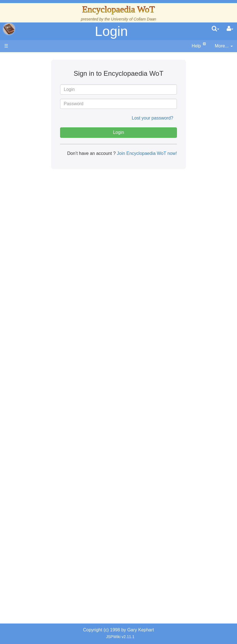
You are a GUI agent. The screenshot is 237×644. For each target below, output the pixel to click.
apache (9, 29)
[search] (216, 29)
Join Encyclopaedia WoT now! (146, 153)
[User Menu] (230, 29)
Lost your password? (152, 118)
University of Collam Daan (134, 19)
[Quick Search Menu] (216, 29)
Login (111, 31)
